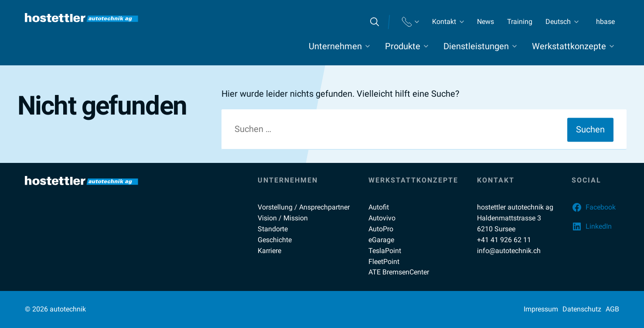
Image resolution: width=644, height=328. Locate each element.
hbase (605, 22)
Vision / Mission (283, 218)
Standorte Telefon (410, 22)
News (486, 22)
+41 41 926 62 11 (504, 240)
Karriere (269, 251)
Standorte (273, 229)
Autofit (379, 207)
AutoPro (381, 229)
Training (520, 22)
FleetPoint (384, 262)
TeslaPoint (385, 251)
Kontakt (444, 22)
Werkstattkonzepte (569, 46)
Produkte (403, 46)
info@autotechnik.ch (509, 251)
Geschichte (275, 240)
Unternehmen (335, 46)
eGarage (381, 240)
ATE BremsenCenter (399, 272)
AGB (612, 309)
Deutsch (558, 22)
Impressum (541, 309)
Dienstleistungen (476, 46)
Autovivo (382, 218)
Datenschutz (582, 309)
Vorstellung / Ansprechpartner (304, 207)
